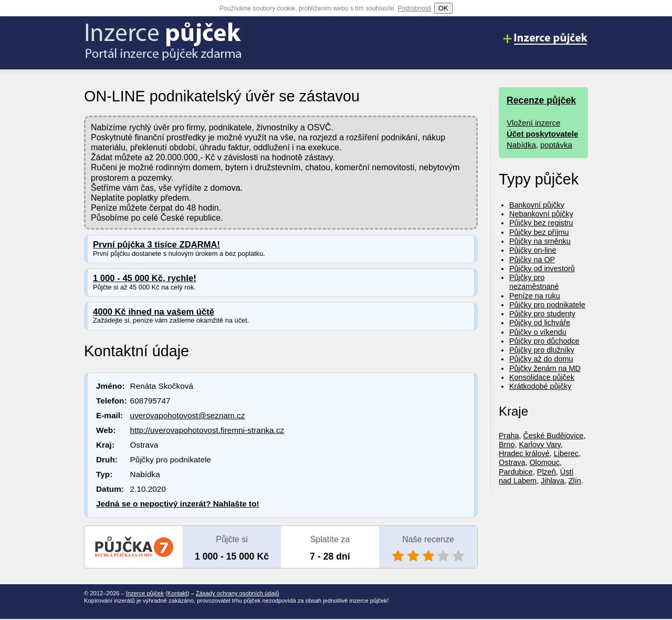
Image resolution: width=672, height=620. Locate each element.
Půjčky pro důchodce (544, 341)
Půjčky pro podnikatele (547, 305)
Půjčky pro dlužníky (542, 350)
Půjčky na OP (532, 260)
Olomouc (544, 462)
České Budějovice (553, 436)
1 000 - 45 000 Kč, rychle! (145, 278)
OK (443, 8)
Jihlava (553, 481)
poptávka (556, 145)
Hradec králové (524, 453)
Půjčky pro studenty (542, 314)
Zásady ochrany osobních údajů (238, 593)
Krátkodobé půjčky (540, 386)
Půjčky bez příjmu (539, 232)
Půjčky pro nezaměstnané (534, 282)
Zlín (575, 481)
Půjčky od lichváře (540, 323)
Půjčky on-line (533, 250)
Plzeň (547, 472)
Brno (507, 445)
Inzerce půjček (145, 593)
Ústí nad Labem (536, 476)
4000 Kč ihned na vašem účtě (154, 312)
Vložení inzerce (533, 123)
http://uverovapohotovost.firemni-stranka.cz (207, 430)
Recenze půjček (541, 100)
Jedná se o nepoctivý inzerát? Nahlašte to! (178, 504)
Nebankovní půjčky (541, 214)
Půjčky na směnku (540, 241)
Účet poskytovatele (542, 134)
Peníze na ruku (535, 296)
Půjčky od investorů (542, 268)
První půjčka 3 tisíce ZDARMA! (156, 245)
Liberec (566, 453)
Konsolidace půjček (542, 377)
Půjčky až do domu (541, 359)
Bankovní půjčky (537, 205)
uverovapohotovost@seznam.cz (188, 415)
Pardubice (516, 472)
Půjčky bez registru (541, 223)
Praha (509, 436)
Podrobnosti (415, 8)
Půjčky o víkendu (538, 332)
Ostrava (512, 462)
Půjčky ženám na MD (545, 368)
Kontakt (177, 593)
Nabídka (521, 145)
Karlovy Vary (539, 445)
